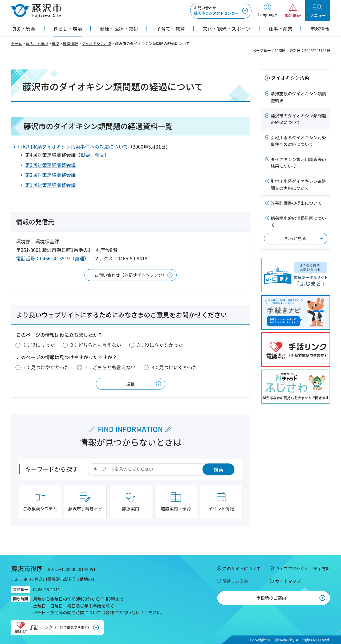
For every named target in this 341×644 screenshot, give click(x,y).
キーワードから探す (51, 469)
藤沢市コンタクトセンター (216, 10)
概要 (85, 155)
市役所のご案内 (271, 598)
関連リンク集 (235, 581)
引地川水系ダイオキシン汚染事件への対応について (73, 146)
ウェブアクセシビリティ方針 (303, 568)
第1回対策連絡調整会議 (50, 185)
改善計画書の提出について (296, 203)
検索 (218, 469)
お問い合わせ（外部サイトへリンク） (131, 275)
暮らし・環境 (37, 43)
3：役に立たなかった (160, 345)
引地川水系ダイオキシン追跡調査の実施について (298, 184)
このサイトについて (242, 568)
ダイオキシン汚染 (96, 43)
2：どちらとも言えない (96, 345)
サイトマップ (288, 581)
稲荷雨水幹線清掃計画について (298, 221)
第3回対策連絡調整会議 (50, 165)
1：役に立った (39, 345)
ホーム (16, 43)
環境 (55, 43)
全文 (100, 155)
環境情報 (70, 43)
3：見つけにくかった (174, 367)
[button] (267, 11)
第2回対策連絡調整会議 (50, 175)
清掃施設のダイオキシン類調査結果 (298, 97)
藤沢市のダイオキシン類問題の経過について (298, 119)
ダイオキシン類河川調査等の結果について (298, 163)
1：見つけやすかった (46, 367)
